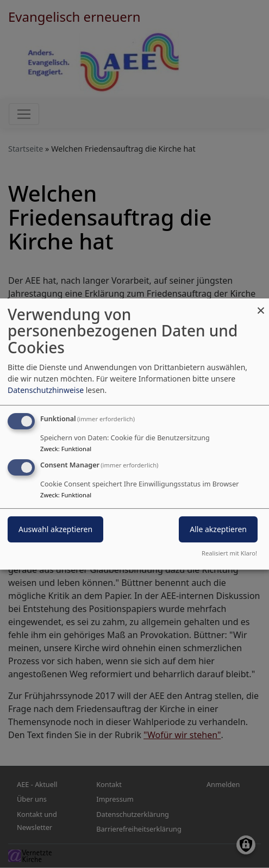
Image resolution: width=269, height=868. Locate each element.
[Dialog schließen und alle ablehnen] (261, 305)
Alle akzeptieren (218, 530)
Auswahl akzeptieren (55, 530)
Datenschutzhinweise (46, 390)
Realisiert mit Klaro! (229, 553)
